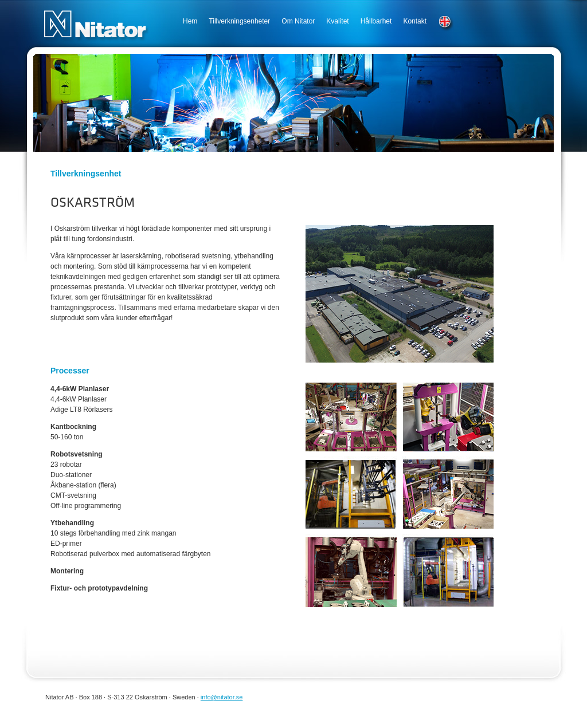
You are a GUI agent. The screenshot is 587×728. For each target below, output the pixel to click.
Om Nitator (298, 21)
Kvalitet (337, 21)
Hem (190, 21)
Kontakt (415, 21)
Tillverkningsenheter (239, 21)
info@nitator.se (222, 697)
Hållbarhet (376, 21)
